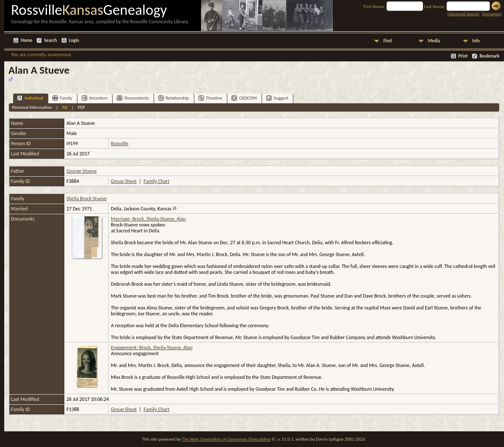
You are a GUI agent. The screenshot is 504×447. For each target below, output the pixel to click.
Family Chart (156, 181)
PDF (82, 107)
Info (476, 41)
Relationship (174, 98)
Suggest (277, 98)
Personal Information (32, 107)
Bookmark (489, 56)
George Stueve (81, 171)
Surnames (491, 14)
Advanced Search (463, 14)
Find (388, 41)
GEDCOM (244, 98)
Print (463, 56)
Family (62, 98)
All (65, 107)
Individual (30, 98)
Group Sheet (124, 181)
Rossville (120, 143)
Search (50, 40)
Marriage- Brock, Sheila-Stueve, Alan (148, 219)
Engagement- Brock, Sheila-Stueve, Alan (152, 348)
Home (26, 40)
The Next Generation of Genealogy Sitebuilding (226, 439)
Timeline (210, 98)
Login (74, 40)
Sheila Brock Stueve (87, 199)
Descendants (133, 98)
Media (434, 41)
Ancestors (95, 98)
